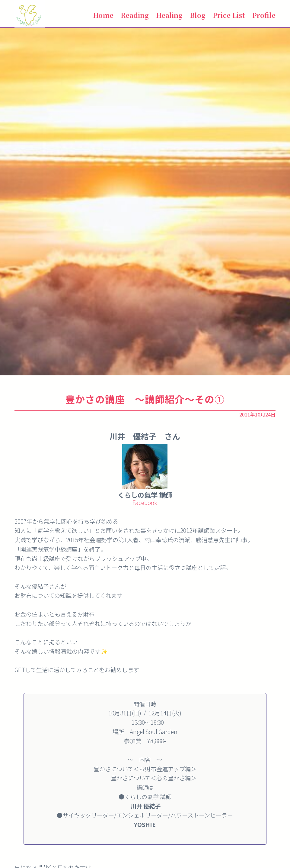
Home (103, 15)
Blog (198, 15)
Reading (135, 15)
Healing (169, 15)
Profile (264, 15)
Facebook (145, 503)
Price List (229, 15)
